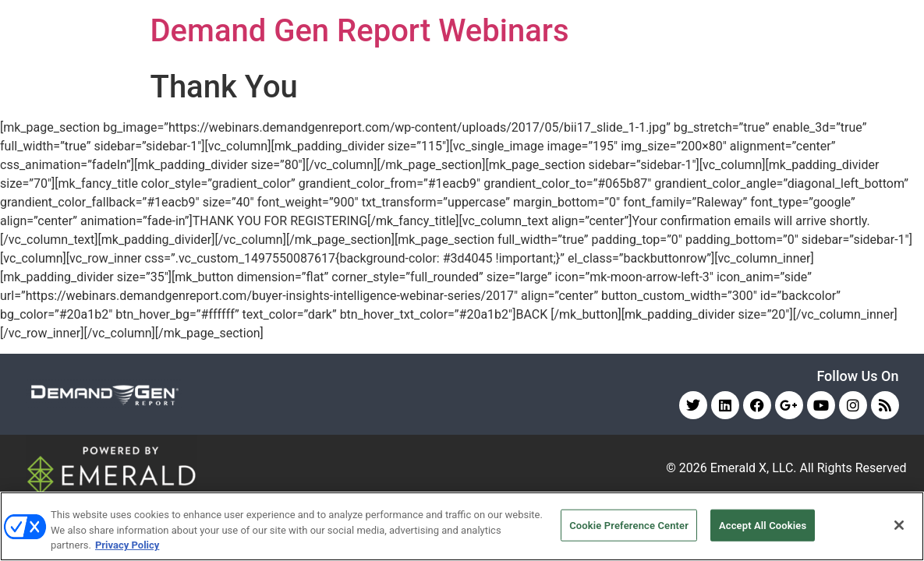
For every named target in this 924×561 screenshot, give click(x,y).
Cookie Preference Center (629, 525)
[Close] (899, 525)
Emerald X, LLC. (754, 468)
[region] (462, 526)
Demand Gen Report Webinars (360, 31)
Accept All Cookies (763, 525)
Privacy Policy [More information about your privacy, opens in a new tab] (127, 545)
